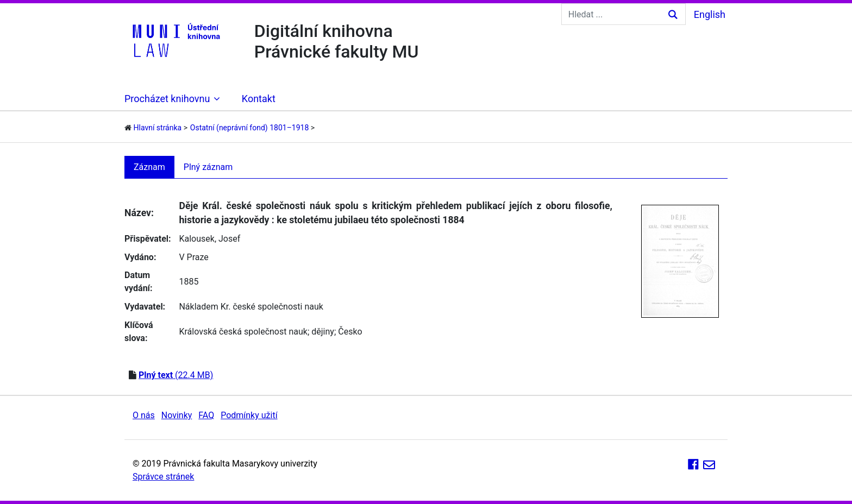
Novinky (177, 415)
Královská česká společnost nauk (243, 332)
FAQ (206, 415)
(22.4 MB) (176, 375)
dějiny (323, 332)
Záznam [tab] (149, 167)
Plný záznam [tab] (208, 167)
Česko (350, 332)
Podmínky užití (249, 415)
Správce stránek (163, 477)
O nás (144, 415)
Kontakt (259, 99)
